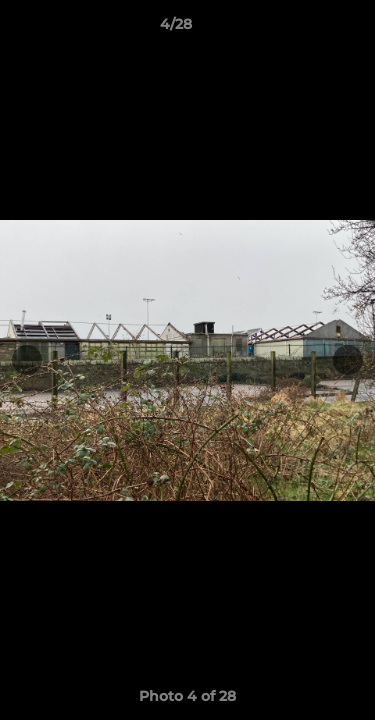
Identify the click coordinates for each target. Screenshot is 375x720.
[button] (303, 29)
